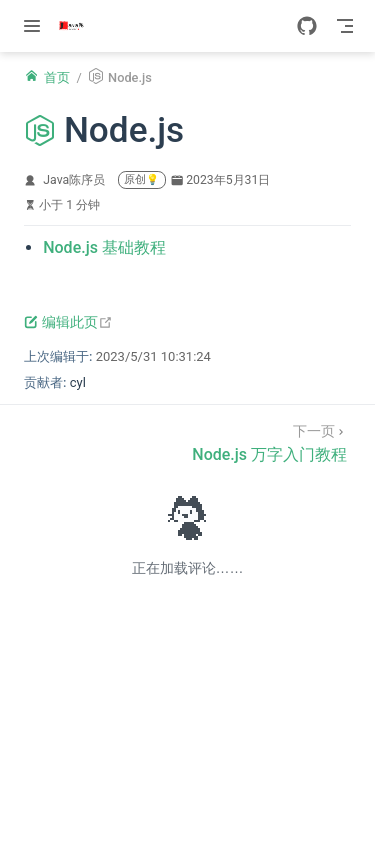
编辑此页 (68, 322)
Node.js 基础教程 (104, 247)
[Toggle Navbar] (345, 26)
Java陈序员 (74, 180)
